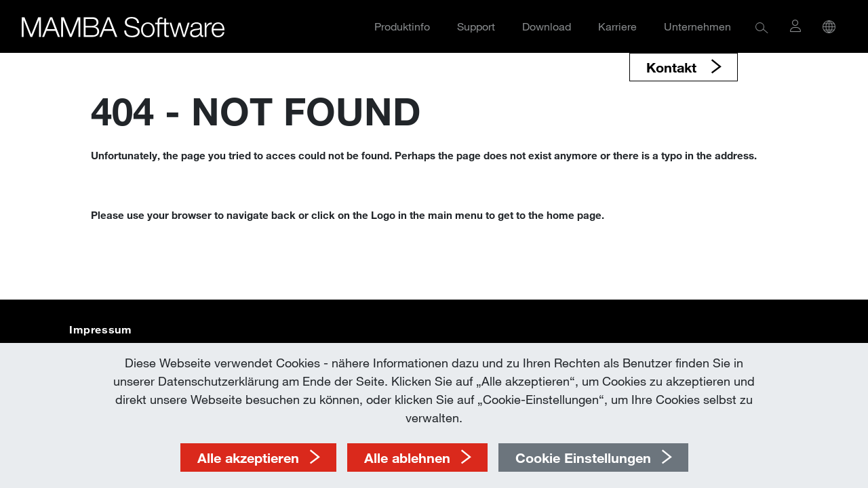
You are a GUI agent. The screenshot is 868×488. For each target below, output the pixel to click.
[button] (762, 27)
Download (547, 26)
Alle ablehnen (407, 457)
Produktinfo (402, 26)
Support (476, 26)
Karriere (617, 26)
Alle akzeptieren (248, 457)
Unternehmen (697, 26)
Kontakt (673, 67)
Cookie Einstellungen (583, 457)
